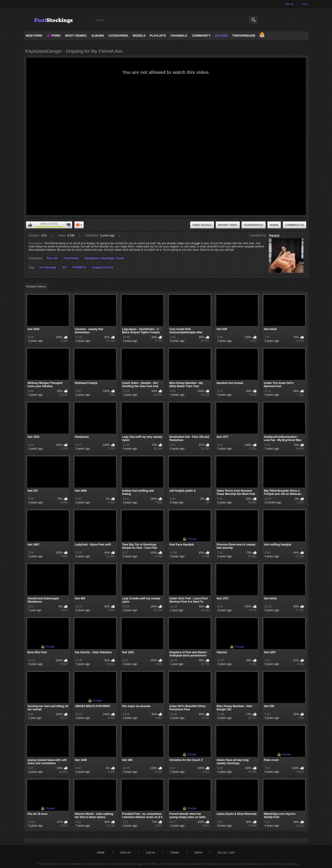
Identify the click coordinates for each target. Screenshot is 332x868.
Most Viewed (76, 36)
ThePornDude (244, 36)
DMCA (198, 853)
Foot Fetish (71, 258)
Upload (221, 36)
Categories (118, 36)
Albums (98, 36)
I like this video (30, 225)
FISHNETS (79, 267)
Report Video (228, 225)
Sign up (289, 4)
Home (101, 853)
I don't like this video (68, 225)
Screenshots (254, 225)
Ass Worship (48, 267)
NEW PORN (34, 36)
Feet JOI (52, 258)
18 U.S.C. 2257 (226, 853)
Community (201, 36)
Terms (175, 853)
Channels (179, 36)
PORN (53, 36)
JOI (64, 267)
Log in (305, 4)
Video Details (202, 225)
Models (139, 36)
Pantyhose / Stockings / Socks (105, 258)
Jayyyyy (274, 235)
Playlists (158, 36)
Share (274, 225)
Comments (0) (295, 225)
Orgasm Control (103, 267)
